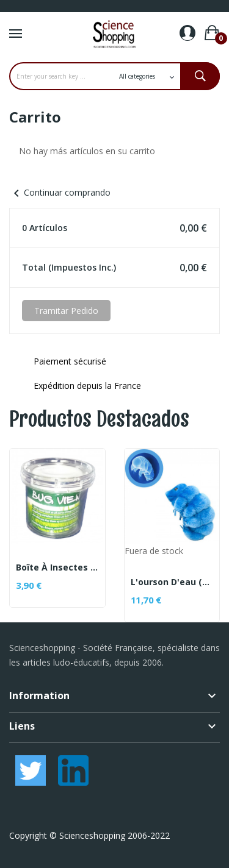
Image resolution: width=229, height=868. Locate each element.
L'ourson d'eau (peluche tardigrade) (172, 582)
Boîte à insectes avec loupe (57, 567)
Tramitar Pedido (66, 311)
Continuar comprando (60, 192)
